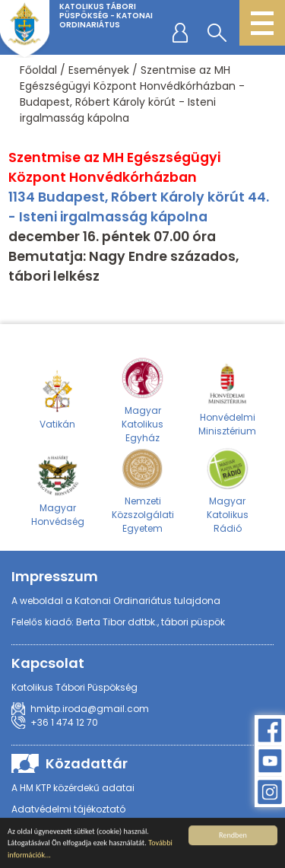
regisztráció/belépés (183, 32)
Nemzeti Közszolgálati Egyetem (143, 490)
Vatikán (57, 399)
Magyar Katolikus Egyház (142, 399)
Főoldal (38, 70)
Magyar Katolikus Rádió (227, 490)
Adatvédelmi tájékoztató (68, 809)
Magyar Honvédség (58, 490)
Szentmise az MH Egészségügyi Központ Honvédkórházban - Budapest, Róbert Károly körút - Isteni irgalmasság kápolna (132, 94)
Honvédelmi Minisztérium (227, 399)
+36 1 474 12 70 (64, 722)
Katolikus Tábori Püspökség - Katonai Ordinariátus (106, 16)
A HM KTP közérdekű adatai (73, 788)
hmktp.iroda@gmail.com (90, 709)
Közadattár (87, 763)
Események (99, 70)
